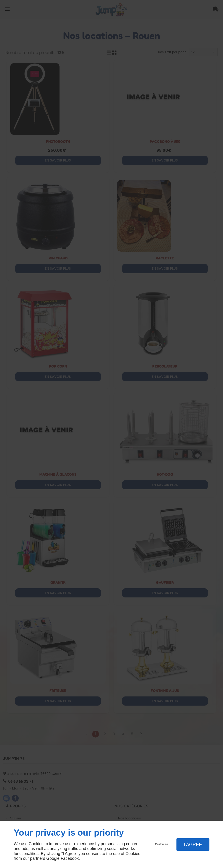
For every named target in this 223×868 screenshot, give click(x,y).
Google (53, 858)
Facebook (70, 858)
